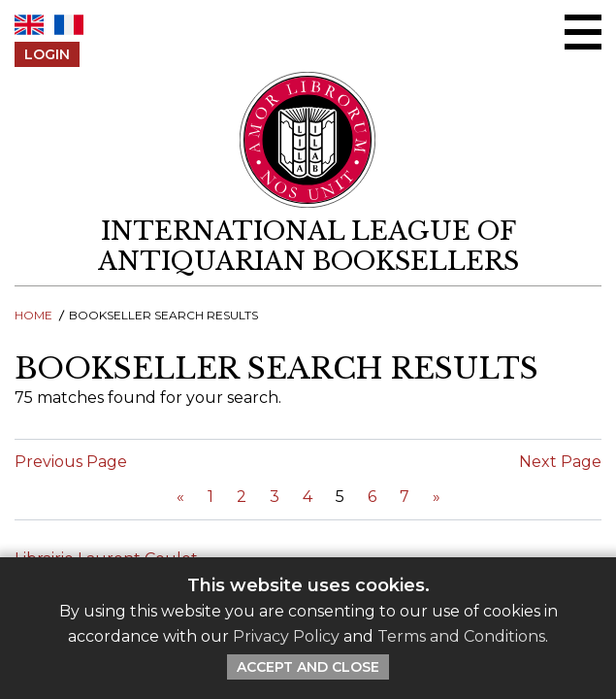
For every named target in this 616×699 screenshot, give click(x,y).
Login (47, 54)
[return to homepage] (308, 247)
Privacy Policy (286, 636)
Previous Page (71, 462)
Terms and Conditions (461, 636)
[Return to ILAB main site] (308, 140)
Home (33, 315)
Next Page (560, 462)
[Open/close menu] (583, 32)
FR (69, 25)
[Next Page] (437, 497)
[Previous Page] (180, 497)
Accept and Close (308, 667)
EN (29, 25)
